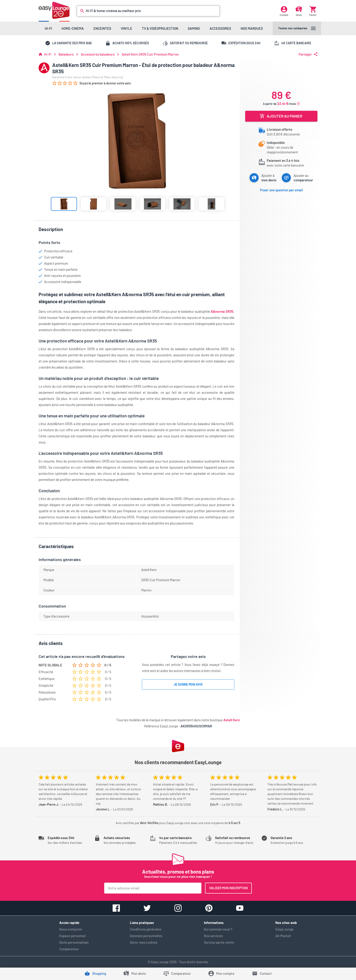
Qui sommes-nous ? (218, 929)
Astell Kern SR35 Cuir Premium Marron (150, 54)
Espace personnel (72, 936)
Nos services (213, 936)
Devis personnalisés (74, 942)
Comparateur (69, 949)
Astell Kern (232, 720)
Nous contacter (71, 929)
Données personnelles (146, 936)
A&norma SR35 (222, 311)
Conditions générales (146, 929)
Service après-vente (219, 942)
